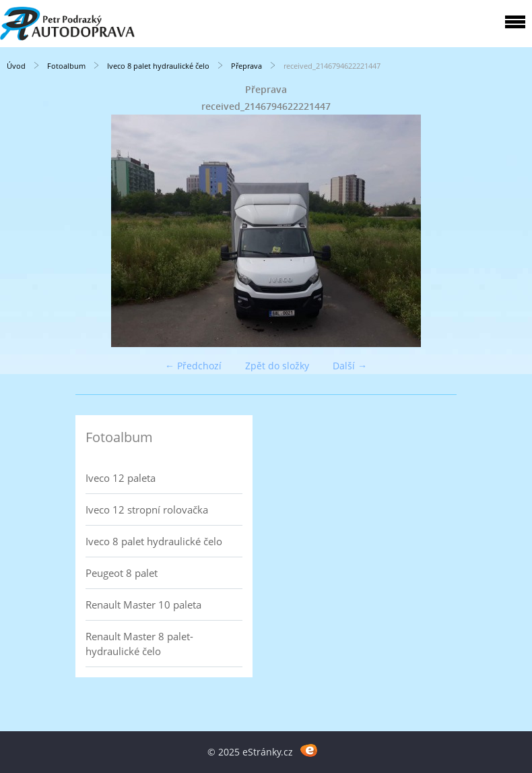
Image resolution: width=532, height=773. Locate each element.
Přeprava (247, 66)
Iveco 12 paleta (121, 478)
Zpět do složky (277, 366)
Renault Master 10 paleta (143, 605)
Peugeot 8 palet (122, 573)
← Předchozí (193, 366)
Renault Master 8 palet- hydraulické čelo (139, 644)
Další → (350, 366)
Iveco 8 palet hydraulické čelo (158, 66)
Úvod (16, 66)
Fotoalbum (66, 66)
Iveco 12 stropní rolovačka (147, 509)
